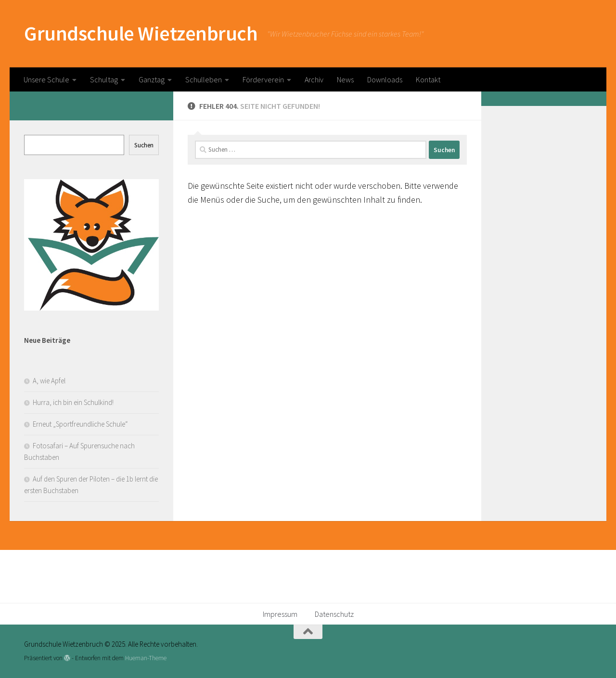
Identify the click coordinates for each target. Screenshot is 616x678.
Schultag (104, 79)
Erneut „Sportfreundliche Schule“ (80, 424)
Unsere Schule (46, 79)
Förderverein (263, 79)
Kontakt (428, 79)
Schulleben (204, 79)
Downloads (385, 79)
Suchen (144, 145)
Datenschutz (334, 614)
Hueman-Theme (146, 658)
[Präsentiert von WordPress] (67, 658)
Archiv (314, 79)
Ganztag (152, 79)
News (345, 79)
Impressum (280, 614)
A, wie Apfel (49, 381)
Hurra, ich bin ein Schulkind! (73, 402)
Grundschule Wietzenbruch (141, 33)
